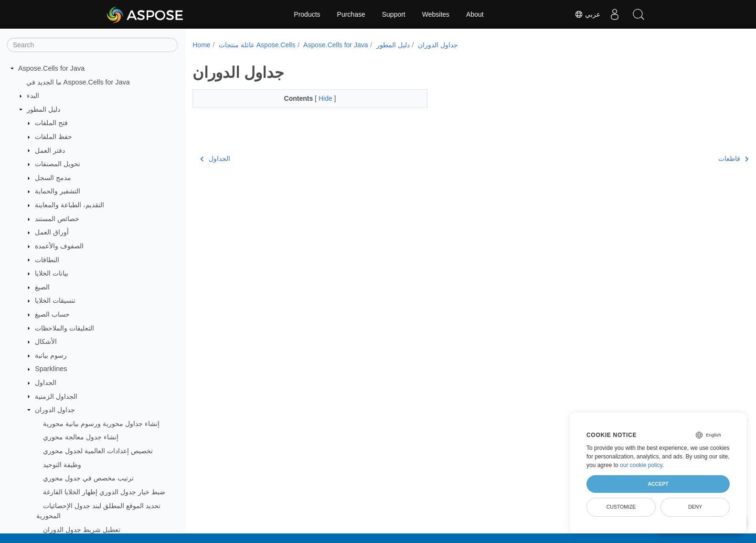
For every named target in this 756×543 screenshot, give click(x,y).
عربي (587, 14)
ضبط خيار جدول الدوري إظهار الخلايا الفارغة (104, 492)
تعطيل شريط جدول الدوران (82, 530)
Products (307, 14)
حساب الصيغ (52, 314)
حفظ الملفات (53, 137)
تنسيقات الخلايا (55, 300)
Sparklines (51, 369)
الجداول (46, 383)
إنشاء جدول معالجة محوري (81, 437)
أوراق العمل (52, 232)
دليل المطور (43, 109)
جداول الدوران (55, 410)
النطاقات (47, 260)
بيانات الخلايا (52, 273)
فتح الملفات (51, 123)
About (475, 14)
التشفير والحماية (58, 191)
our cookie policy (641, 465)
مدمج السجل (53, 178)
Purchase (351, 14)
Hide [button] (318, 98)
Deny (695, 507)
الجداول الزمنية (56, 396)
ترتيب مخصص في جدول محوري (88, 478)
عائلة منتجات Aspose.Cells (257, 45)
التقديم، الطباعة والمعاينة (69, 205)
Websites (436, 14)
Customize (621, 507)
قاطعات (694, 159)
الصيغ (42, 287)
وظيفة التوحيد (62, 465)
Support (394, 14)
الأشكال (46, 341)
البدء (33, 96)
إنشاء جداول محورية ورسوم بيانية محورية (101, 424)
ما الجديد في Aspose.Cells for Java (78, 82)
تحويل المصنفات (58, 164)
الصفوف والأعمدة (59, 246)
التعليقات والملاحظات (64, 328)
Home (201, 45)
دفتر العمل (50, 150)
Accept (658, 484)
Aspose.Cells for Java (51, 68)
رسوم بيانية (51, 355)
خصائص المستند (57, 219)
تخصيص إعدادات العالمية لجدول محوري (98, 451)
